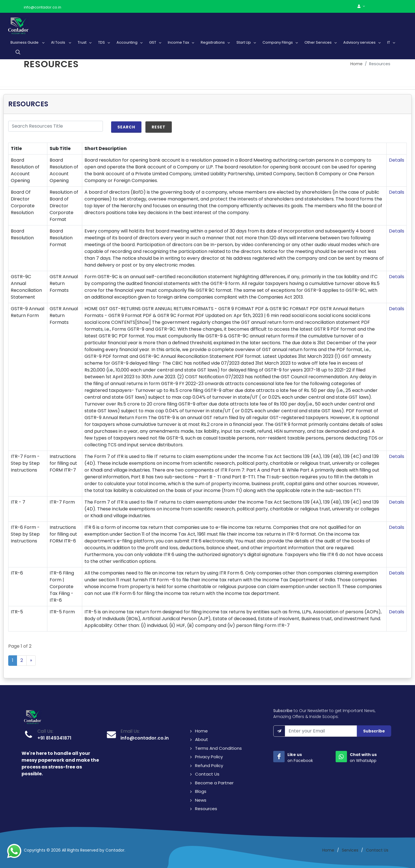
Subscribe (374, 731)
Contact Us (207, 774)
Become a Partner (214, 783)
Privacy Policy (209, 757)
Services (350, 850)
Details (397, 160)
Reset (159, 127)
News (201, 800)
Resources (206, 809)
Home (356, 64)
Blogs (201, 791)
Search (126, 127)
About (202, 739)
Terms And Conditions (218, 748)
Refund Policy (209, 765)
